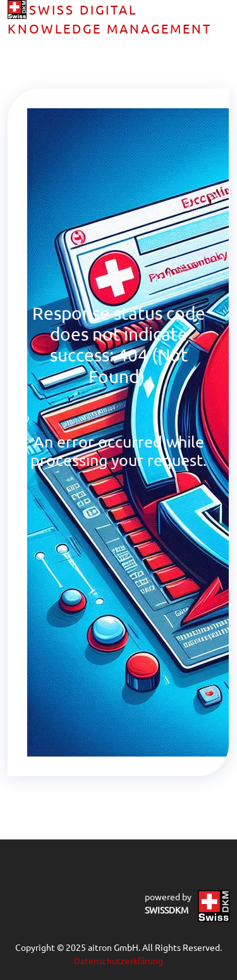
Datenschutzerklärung (118, 960)
